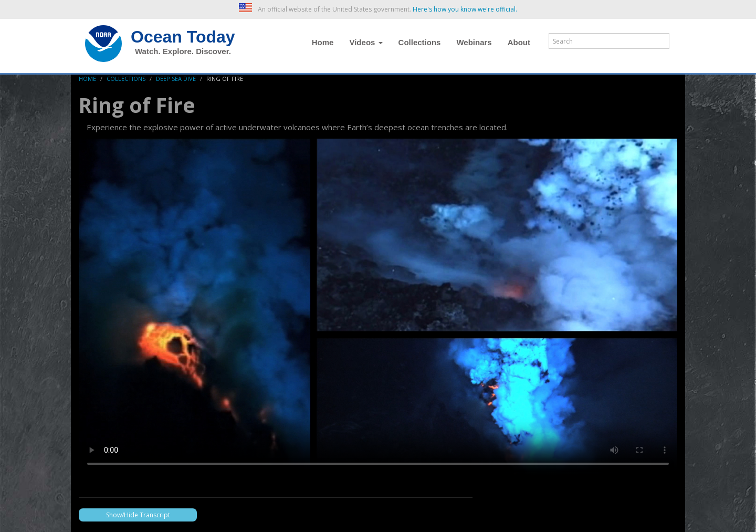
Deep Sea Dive (176, 79)
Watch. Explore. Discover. (183, 51)
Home (323, 42)
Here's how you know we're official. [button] (465, 9)
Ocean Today (183, 37)
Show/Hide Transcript (138, 515)
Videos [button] (366, 42)
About (519, 42)
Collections (420, 42)
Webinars (474, 42)
